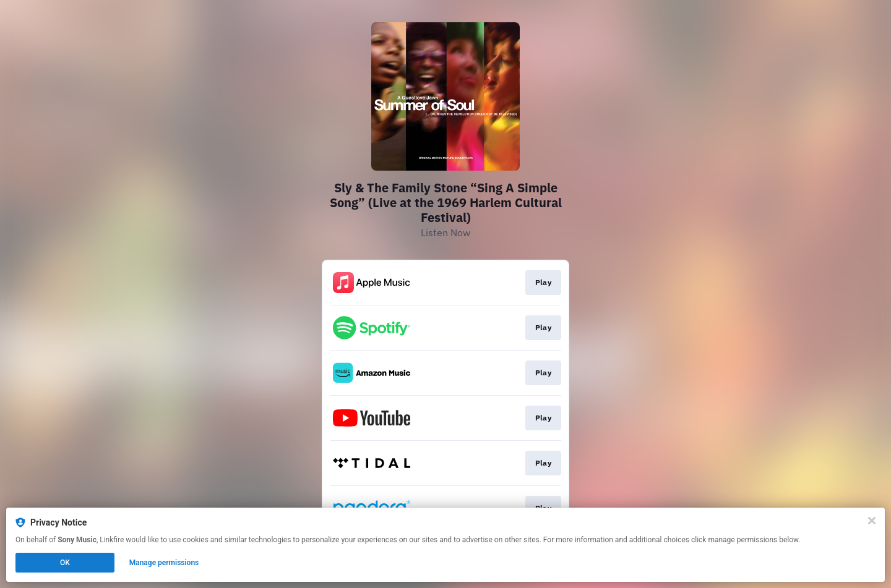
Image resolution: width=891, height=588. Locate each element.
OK (65, 563)
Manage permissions (164, 563)
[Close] (872, 521)
